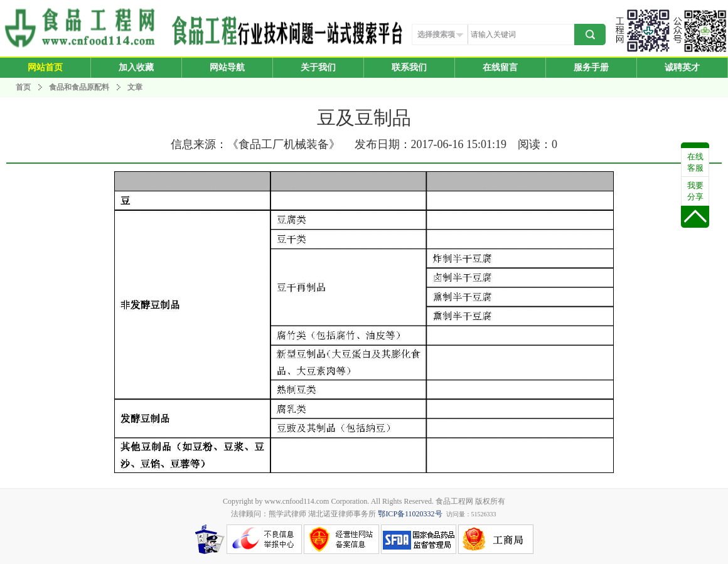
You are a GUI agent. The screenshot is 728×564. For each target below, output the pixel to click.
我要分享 (695, 191)
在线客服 (695, 162)
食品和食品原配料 (80, 87)
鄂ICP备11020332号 (410, 514)
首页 (23, 87)
